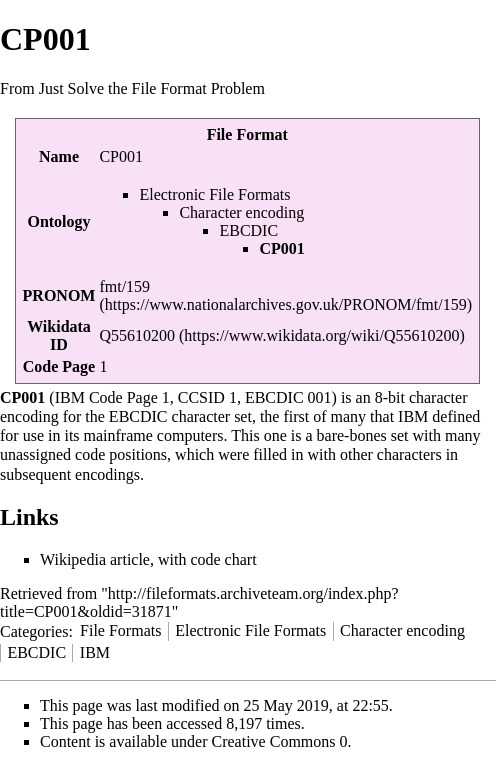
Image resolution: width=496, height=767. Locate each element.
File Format (247, 134)
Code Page (59, 366)
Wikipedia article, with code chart (148, 559)
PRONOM (59, 295)
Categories (34, 630)
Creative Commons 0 (280, 741)
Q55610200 (137, 335)
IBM (95, 652)
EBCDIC (248, 230)
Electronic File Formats (214, 194)
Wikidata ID (59, 335)
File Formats (120, 630)
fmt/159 (124, 286)
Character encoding (241, 212)
